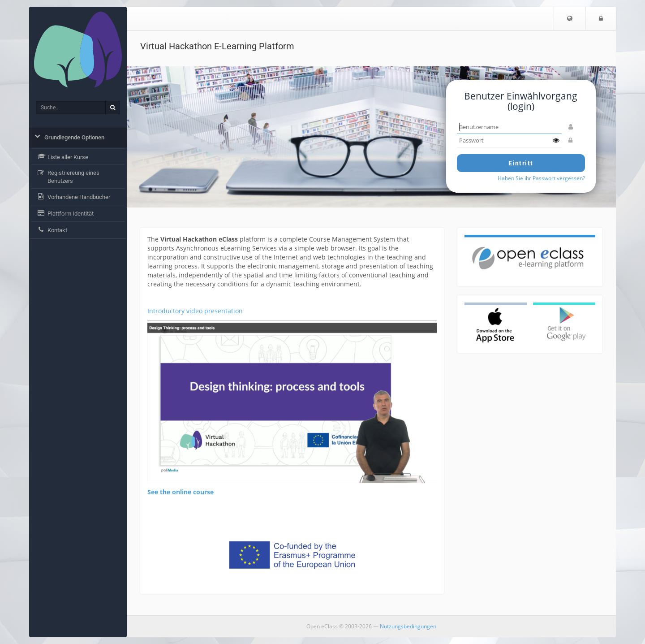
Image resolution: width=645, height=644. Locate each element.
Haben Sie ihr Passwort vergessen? (541, 178)
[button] (570, 18)
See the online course (181, 492)
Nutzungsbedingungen (408, 626)
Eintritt (521, 163)
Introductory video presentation (195, 311)
